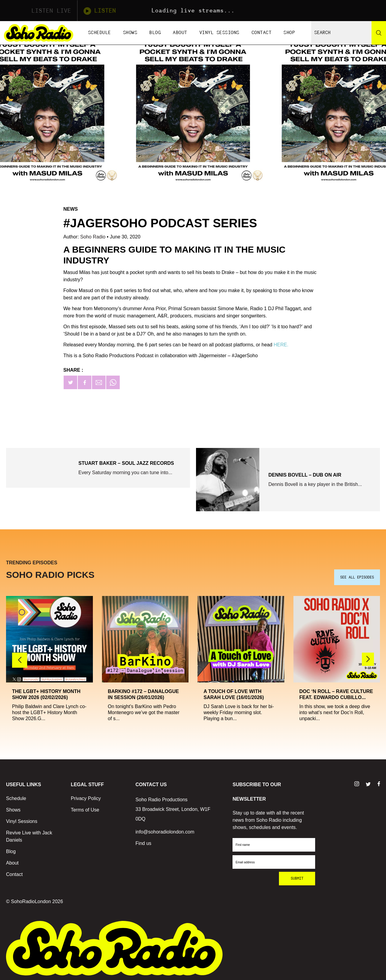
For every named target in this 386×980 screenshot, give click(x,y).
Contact (262, 33)
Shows (130, 33)
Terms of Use (85, 809)
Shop (289, 33)
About (180, 33)
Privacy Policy (86, 797)
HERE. (281, 345)
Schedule (100, 33)
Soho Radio (93, 237)
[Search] (379, 33)
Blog (155, 33)
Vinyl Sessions (219, 33)
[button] (368, 658)
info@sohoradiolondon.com (165, 831)
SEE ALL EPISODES (357, 576)
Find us (143, 842)
